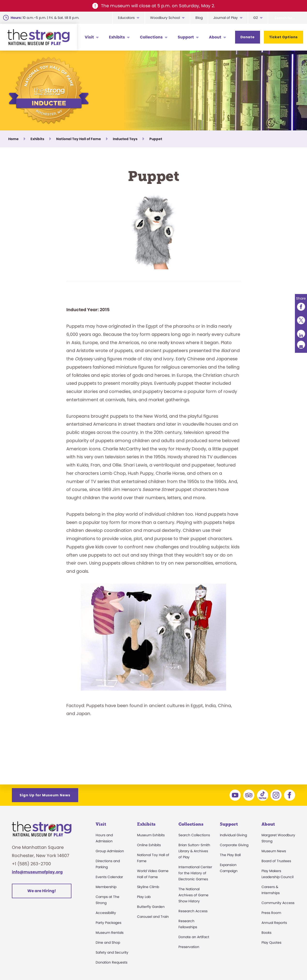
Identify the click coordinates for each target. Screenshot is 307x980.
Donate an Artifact (194, 937)
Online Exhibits (149, 845)
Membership (106, 887)
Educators (126, 18)
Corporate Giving (234, 845)
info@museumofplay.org (37, 872)
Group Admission (110, 851)
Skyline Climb (148, 887)
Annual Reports (274, 923)
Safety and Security (112, 952)
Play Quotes (271, 942)
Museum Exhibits (151, 835)
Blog (199, 18)
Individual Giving (233, 835)
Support (186, 37)
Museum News (274, 851)
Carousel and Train (153, 917)
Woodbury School (165, 18)
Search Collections (194, 835)
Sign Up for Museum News (45, 795)
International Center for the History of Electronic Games (195, 873)
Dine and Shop (108, 942)
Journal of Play (226, 18)
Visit (89, 37)
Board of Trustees (276, 861)
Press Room (271, 913)
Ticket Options (284, 37)
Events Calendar (109, 877)
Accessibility (106, 913)
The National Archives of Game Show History (193, 895)
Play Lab (144, 897)
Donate (248, 37)
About (215, 37)
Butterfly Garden (151, 907)
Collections (151, 37)
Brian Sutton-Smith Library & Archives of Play (194, 851)
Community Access (278, 903)
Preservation (189, 947)
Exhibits (117, 37)
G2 (256, 18)
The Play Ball (230, 855)
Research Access (193, 911)
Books (266, 933)
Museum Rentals (110, 933)
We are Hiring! (42, 891)
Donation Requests (111, 962)
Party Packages (108, 923)
